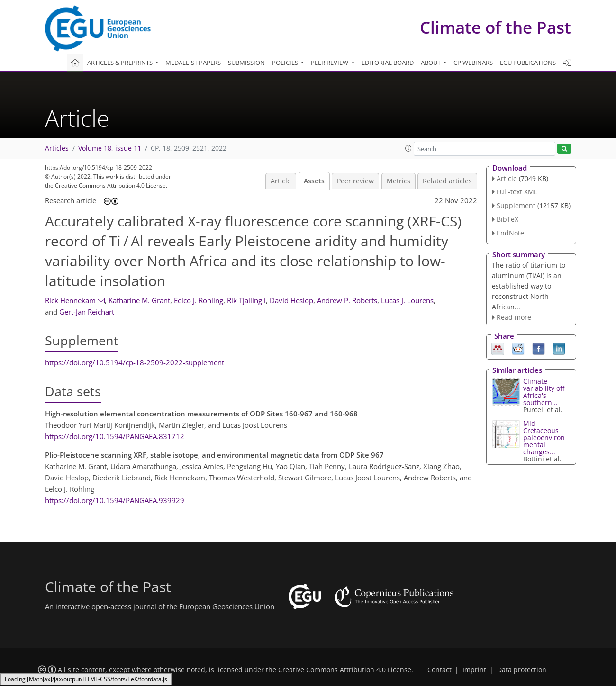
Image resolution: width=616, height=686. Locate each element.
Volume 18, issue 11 (110, 148)
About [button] (431, 63)
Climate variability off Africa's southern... (544, 392)
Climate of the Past (495, 27)
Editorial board (388, 63)
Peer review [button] (330, 63)
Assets (314, 181)
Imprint (474, 670)
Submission (246, 63)
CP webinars (473, 63)
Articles (57, 148)
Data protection (522, 670)
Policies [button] (286, 63)
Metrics (399, 181)
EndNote (510, 233)
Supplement (516, 205)
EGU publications (528, 63)
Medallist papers (193, 63)
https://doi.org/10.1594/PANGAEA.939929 (115, 500)
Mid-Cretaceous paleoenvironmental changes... (544, 438)
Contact (439, 670)
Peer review (355, 181)
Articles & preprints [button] (121, 63)
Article (281, 181)
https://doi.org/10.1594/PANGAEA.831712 (115, 436)
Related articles (447, 181)
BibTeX (507, 219)
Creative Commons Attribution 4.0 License (345, 670)
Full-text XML (517, 192)
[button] (408, 148)
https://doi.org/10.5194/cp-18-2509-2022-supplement (135, 362)
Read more (514, 317)
